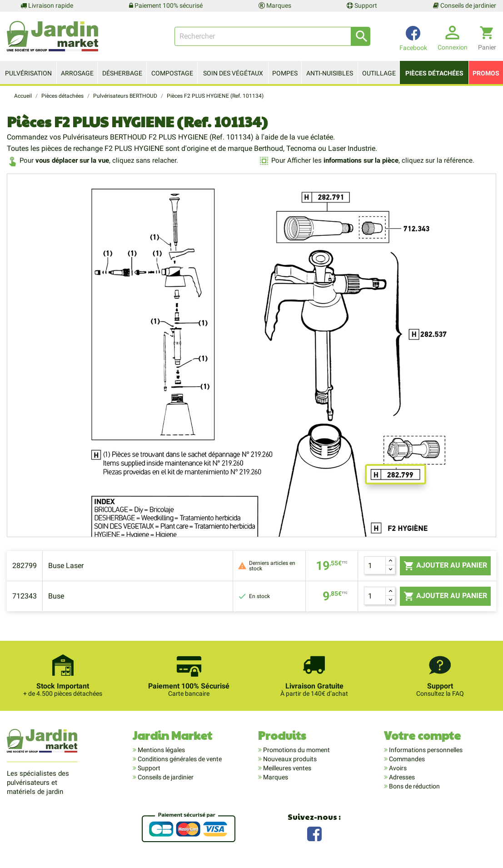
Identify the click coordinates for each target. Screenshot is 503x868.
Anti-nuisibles (330, 73)
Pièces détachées (434, 73)
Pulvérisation (28, 73)
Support (362, 5)
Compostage (172, 73)
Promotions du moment (296, 750)
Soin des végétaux (233, 73)
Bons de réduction (414, 786)
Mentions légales (161, 750)
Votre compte (422, 735)
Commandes (406, 759)
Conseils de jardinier (465, 5)
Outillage (379, 73)
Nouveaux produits (289, 759)
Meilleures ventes (286, 768)
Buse (56, 596)
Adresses (401, 777)
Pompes (285, 73)
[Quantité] (375, 565)
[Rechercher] (272, 36)
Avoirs (397, 768)
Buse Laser (66, 566)
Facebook (314, 833)
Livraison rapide (47, 5)
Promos (486, 73)
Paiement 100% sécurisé (166, 5)
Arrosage (77, 73)
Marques (275, 5)
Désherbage (122, 73)
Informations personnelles (425, 750)
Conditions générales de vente (179, 759)
